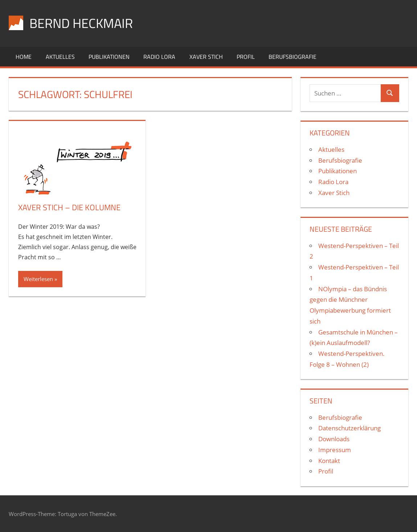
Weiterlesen (38, 279)
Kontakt (329, 461)
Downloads (334, 439)
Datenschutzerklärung (349, 428)
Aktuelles (60, 57)
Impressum (335, 450)
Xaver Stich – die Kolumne (69, 207)
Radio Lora (159, 57)
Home (24, 57)
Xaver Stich (206, 57)
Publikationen (109, 57)
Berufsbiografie (293, 57)
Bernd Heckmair (81, 23)
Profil (246, 57)
